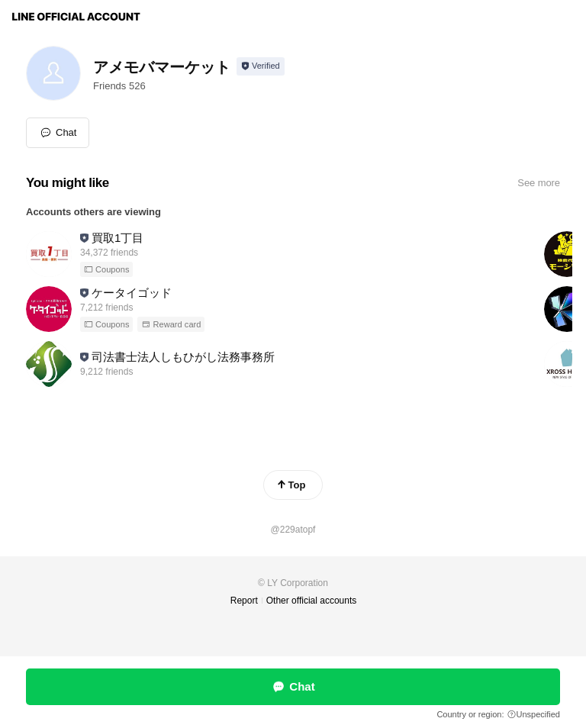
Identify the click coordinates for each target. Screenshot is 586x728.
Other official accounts (312, 601)
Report (244, 601)
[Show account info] (261, 66)
